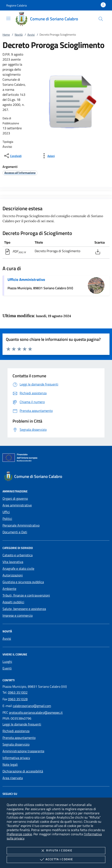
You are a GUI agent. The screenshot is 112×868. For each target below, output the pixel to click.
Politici (7, 519)
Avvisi (31, 34)
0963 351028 (18, 699)
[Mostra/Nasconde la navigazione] (8, 18)
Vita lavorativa (13, 562)
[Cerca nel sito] (101, 19)
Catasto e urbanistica (18, 555)
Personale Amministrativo (21, 525)
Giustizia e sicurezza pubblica (23, 582)
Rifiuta (56, 851)
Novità (19, 34)
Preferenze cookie (19, 834)
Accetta (56, 859)
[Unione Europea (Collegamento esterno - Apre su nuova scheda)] (56, 458)
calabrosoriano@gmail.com (32, 706)
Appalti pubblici (13, 602)
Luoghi (7, 662)
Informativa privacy (16, 758)
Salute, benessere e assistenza (24, 609)
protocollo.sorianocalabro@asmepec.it (36, 712)
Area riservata (13, 778)
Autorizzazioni (13, 575)
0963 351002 (18, 692)
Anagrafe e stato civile (18, 568)
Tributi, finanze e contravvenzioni (26, 595)
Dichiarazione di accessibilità (23, 771)
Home (6, 34)
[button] (17, 5)
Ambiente (9, 589)
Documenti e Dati (15, 532)
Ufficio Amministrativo (26, 280)
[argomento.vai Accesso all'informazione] (20, 173)
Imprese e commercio (18, 615)
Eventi (7, 668)
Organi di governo (15, 498)
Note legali (10, 764)
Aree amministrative (17, 505)
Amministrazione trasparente (23, 751)
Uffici (6, 512)
